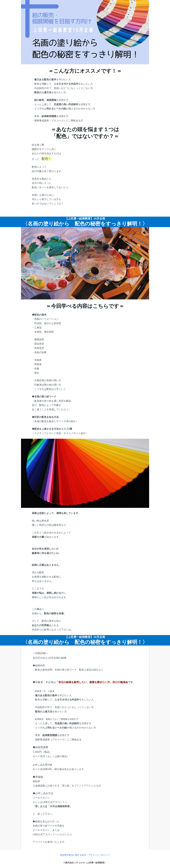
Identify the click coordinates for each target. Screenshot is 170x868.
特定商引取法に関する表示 (73, 855)
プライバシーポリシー (99, 855)
